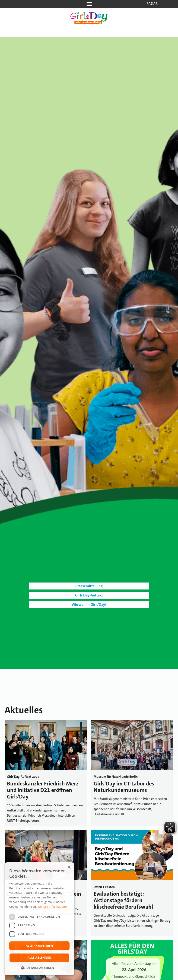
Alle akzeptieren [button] (39, 946)
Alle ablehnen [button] (39, 958)
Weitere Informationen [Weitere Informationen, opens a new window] (53, 907)
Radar (152, 3)
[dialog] (39, 919)
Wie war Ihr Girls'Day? (89, 604)
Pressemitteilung (89, 586)
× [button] (69, 867)
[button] (39, 968)
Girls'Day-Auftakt (89, 595)
